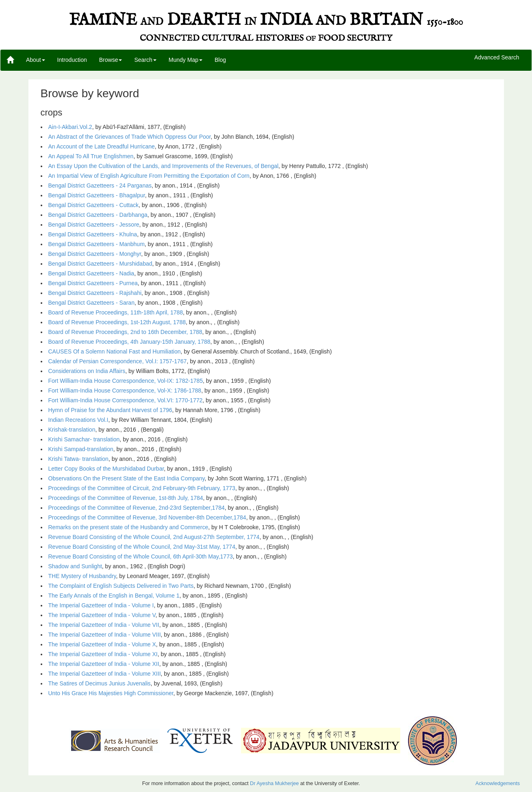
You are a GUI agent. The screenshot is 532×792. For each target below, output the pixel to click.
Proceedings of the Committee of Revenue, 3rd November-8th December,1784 (147, 517)
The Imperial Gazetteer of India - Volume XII (104, 664)
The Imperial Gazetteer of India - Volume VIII (105, 635)
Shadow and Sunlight (75, 566)
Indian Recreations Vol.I (78, 420)
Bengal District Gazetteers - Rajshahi (95, 293)
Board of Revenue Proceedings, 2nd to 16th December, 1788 (125, 332)
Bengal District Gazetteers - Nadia (91, 273)
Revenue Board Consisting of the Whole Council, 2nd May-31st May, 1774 (142, 547)
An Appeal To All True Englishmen (91, 156)
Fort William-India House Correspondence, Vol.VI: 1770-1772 (126, 400)
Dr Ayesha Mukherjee (274, 783)
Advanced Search (497, 58)
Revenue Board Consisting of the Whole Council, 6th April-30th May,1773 (141, 556)
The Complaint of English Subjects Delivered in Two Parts (121, 586)
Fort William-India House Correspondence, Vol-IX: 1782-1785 (126, 381)
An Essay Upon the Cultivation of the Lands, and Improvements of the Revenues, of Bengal (164, 166)
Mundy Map (186, 60)
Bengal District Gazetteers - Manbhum (97, 244)
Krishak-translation (72, 430)
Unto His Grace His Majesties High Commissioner (111, 693)
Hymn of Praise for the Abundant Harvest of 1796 (110, 410)
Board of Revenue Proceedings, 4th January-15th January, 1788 (129, 342)
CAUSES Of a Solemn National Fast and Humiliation (115, 351)
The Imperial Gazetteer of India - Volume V (102, 615)
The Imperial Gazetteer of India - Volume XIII (105, 674)
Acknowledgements (498, 783)
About (36, 60)
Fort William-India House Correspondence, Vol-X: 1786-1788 (125, 391)
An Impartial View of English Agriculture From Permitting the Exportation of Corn (149, 176)
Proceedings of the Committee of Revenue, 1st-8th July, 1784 (126, 498)
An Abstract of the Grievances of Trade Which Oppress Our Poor (130, 137)
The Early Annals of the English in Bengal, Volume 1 (114, 596)
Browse (111, 60)
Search (145, 60)
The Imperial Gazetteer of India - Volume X (102, 644)
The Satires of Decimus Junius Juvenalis (100, 683)
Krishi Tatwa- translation (78, 459)
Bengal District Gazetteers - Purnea (93, 283)
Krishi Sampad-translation (81, 449)
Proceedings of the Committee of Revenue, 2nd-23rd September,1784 (137, 508)
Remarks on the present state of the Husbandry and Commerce (128, 527)
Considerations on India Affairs (87, 371)
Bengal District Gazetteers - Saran (91, 303)
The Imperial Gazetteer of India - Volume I (101, 605)
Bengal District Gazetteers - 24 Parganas (100, 185)
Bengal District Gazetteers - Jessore (94, 225)
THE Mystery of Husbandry (82, 576)
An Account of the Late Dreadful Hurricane (102, 146)
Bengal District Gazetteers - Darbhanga (98, 215)
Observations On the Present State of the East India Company (127, 478)
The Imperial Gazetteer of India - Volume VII (104, 625)
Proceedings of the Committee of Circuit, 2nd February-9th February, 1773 (142, 488)
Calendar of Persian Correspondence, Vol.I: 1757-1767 (118, 361)
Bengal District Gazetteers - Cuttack (94, 205)
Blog (220, 60)
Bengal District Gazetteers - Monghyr (95, 254)
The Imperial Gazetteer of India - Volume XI (103, 654)
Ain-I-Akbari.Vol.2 (70, 127)
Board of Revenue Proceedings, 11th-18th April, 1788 (116, 312)
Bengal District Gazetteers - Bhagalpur (97, 195)
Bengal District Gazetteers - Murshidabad (100, 264)
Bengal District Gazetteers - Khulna (93, 234)
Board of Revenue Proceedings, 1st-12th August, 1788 (117, 322)
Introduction (72, 60)
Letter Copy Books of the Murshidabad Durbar (106, 469)
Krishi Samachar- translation (84, 439)
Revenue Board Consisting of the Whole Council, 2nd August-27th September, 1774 (154, 537)
